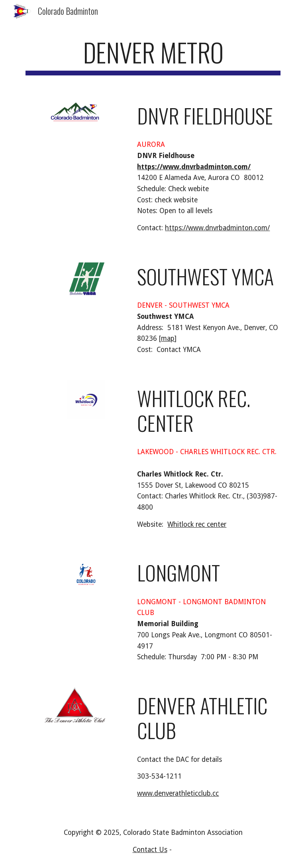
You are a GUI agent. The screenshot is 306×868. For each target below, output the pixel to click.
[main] (153, 56)
